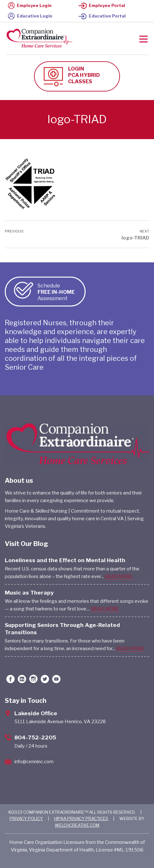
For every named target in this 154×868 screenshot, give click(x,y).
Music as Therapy (29, 593)
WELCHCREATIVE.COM (77, 825)
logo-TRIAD (135, 238)
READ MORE (119, 576)
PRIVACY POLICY (26, 818)
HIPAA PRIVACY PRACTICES (81, 818)
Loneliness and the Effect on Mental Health (65, 560)
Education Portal (102, 16)
